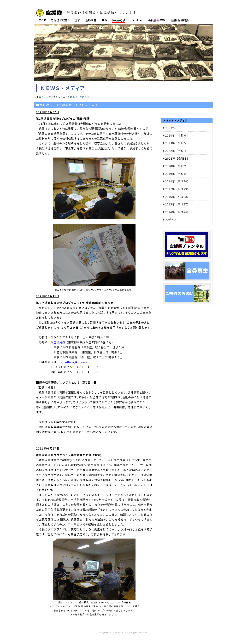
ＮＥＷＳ (171, 128)
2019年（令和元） (177, 174)
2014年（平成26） (178, 212)
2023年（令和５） (177, 143)
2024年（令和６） (177, 135)
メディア (171, 220)
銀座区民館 (58, 342)
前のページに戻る (80, 97)
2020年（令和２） (177, 166)
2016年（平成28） (178, 197)
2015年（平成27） (178, 204)
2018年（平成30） (178, 181)
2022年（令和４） (177, 151)
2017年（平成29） (178, 189)
